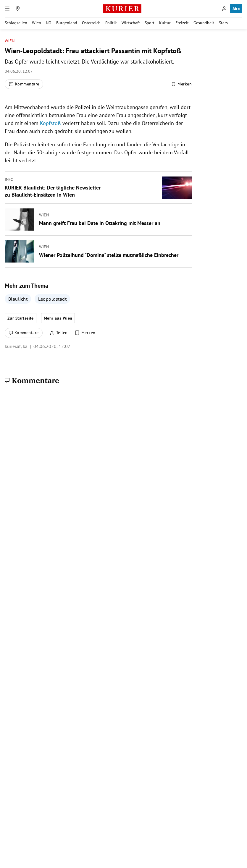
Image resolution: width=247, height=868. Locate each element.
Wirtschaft (131, 23)
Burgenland (67, 23)
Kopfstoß (50, 123)
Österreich (91, 23)
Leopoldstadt (52, 299)
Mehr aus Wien (58, 318)
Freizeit (182, 23)
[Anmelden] (224, 9)
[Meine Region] (18, 9)
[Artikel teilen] (59, 333)
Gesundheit (204, 23)
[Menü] (7, 9)
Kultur (165, 23)
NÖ (49, 23)
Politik (111, 23)
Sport (150, 23)
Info (9, 179)
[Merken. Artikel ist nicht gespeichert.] (181, 84)
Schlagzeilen (16, 23)
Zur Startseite (21, 318)
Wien (37, 23)
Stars (223, 23)
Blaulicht (18, 299)
